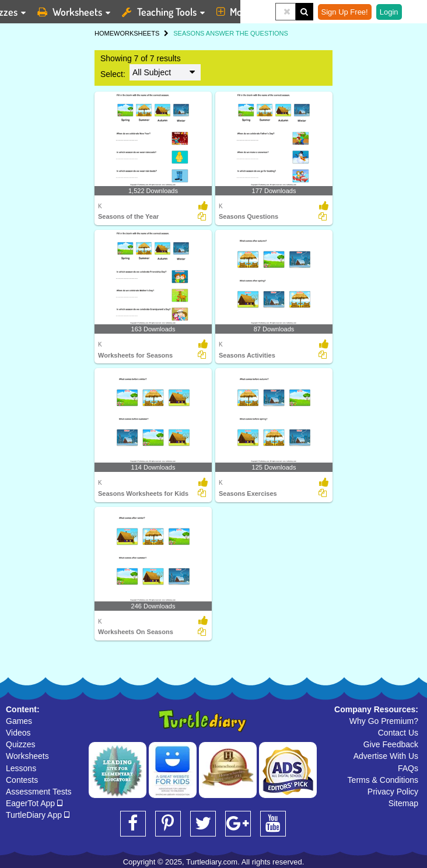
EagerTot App (34, 803)
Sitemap (403, 803)
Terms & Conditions (383, 780)
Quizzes (21, 744)
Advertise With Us (386, 756)
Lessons (21, 768)
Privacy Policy (393, 792)
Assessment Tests (39, 792)
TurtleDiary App (38, 815)
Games (19, 721)
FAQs (408, 768)
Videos (18, 733)
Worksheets (27, 756)
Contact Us (398, 733)
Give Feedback (391, 744)
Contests (22, 780)
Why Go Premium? (384, 721)
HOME (104, 33)
